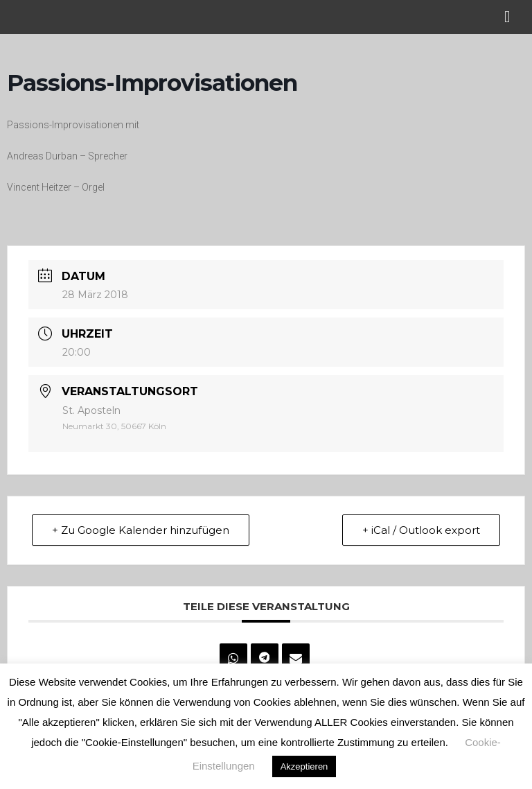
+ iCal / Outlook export (421, 530)
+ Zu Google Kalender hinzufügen (141, 530)
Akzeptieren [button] (304, 766)
